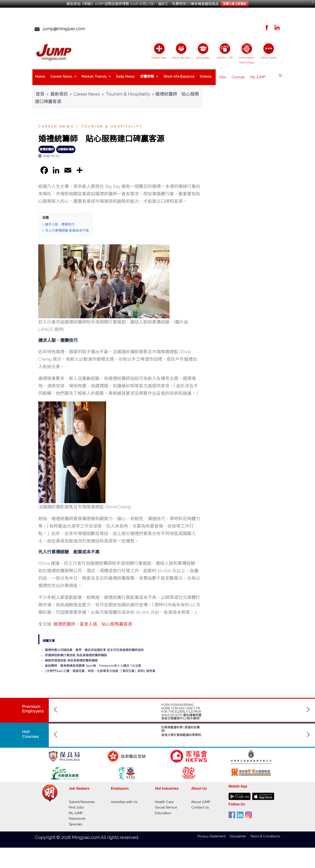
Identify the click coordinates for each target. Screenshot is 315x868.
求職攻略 (149, 75)
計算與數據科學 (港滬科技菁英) (84, 725)
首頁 (40, 91)
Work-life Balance (179, 75)
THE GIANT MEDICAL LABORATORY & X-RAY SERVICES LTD (130, 705)
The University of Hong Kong (227, 733)
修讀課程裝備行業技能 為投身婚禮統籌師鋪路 (76, 652)
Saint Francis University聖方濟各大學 (182, 737)
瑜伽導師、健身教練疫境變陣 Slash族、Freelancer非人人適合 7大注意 (93, 662)
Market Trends (96, 75)
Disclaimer (240, 833)
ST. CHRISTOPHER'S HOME (181, 701)
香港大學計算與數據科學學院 (85, 731)
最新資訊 (59, 91)
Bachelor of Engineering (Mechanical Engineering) (229, 725)
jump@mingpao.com (62, 29)
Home (40, 75)
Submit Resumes (82, 798)
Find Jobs (76, 804)
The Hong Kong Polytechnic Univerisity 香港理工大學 (134, 738)
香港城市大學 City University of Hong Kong (278, 733)
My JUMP (258, 75)
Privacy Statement (214, 833)
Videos (206, 75)
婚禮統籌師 (47, 146)
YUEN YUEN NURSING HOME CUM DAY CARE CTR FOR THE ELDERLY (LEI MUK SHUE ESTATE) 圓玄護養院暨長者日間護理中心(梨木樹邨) (85, 708)
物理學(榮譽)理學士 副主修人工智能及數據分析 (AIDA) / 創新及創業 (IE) (134, 727)
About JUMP (201, 798)
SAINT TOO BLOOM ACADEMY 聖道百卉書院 (226, 703)
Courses (238, 75)
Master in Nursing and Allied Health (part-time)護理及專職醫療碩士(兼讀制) (181, 727)
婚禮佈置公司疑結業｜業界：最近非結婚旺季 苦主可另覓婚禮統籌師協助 (94, 646)
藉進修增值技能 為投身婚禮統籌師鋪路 (71, 657)
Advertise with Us (124, 798)
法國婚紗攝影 (66, 146)
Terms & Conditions (265, 833)
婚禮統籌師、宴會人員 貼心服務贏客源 (93, 621)
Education (163, 810)
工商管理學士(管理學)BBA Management (276, 725)
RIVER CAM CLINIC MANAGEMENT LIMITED (275, 703)
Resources (77, 815)
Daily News (125, 75)
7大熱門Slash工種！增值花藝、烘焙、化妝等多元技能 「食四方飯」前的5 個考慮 (100, 667)
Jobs (222, 75)
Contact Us (200, 804)
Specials (75, 821)
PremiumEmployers (33, 705)
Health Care (164, 798)
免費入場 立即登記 (235, 4)
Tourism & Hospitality (128, 91)
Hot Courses (31, 730)
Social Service (166, 804)
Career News (63, 75)
